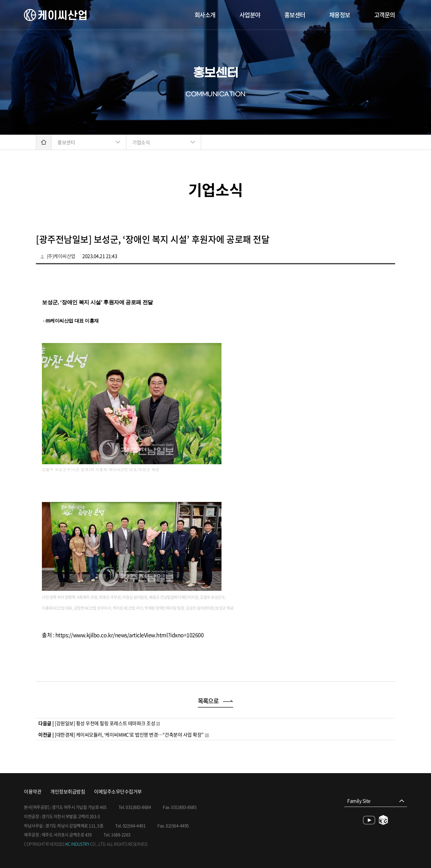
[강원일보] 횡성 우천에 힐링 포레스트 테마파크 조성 (105, 723)
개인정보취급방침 (68, 792)
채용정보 (340, 15)
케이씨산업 (55, 15)
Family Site (359, 801)
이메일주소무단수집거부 (118, 792)
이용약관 (33, 792)
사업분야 (250, 15)
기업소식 (141, 142)
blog (384, 820)
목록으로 (216, 701)
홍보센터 (295, 15)
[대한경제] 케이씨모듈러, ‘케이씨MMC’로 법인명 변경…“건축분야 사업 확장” (129, 735)
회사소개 (205, 15)
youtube (369, 820)
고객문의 (385, 15)
